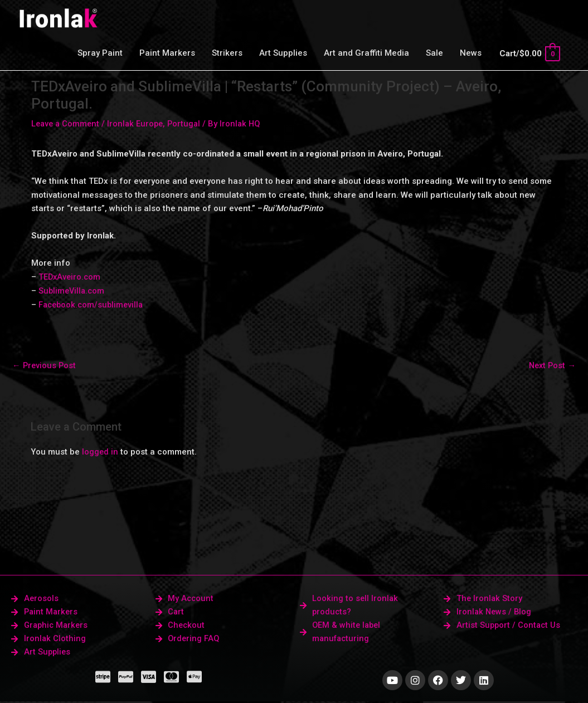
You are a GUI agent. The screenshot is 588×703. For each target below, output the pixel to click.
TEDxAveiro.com (71, 277)
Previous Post (45, 365)
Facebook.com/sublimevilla (93, 304)
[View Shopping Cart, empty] (529, 53)
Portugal (189, 124)
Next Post (551, 365)
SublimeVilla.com (73, 290)
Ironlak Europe (139, 124)
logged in (100, 452)
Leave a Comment (67, 124)
